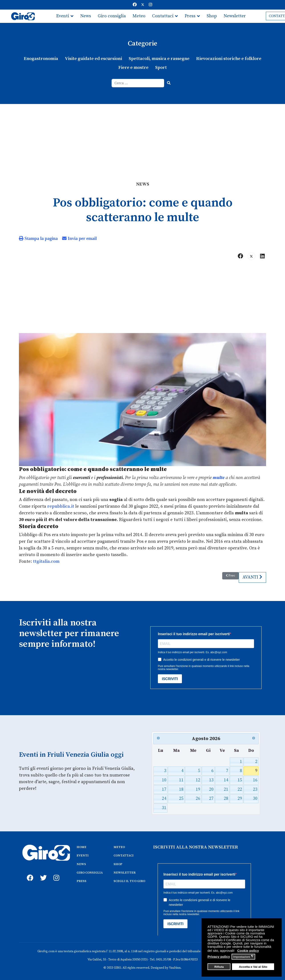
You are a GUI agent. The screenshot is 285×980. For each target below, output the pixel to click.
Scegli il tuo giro (73, 29)
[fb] (29, 872)
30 (255, 798)
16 (255, 780)
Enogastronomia (41, 59)
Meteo (139, 16)
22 (240, 789)
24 (164, 798)
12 (198, 780)
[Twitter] (143, 5)
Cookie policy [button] (248, 951)
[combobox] (138, 83)
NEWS (81, 864)
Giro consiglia (112, 16)
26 (198, 798)
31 (164, 807)
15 (240, 780)
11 (181, 780)
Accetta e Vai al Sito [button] (253, 967)
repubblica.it (61, 506)
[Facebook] (135, 5)
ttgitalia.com (46, 561)
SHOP (118, 864)
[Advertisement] (142, 137)
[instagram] (56, 872)
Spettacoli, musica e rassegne (159, 59)
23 (255, 789)
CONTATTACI (124, 855)
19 (198, 789)
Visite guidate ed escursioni (93, 59)
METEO (119, 847)
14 (226, 780)
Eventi (63, 16)
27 (211, 798)
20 (211, 789)
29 (240, 798)
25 (181, 798)
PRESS (81, 881)
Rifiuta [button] (219, 967)
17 (164, 789)
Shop (212, 16)
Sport (161, 68)
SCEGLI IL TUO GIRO (129, 881)
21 (226, 789)
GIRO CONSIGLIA (90, 872)
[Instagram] (151, 5)
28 (226, 798)
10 (164, 780)
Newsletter (235, 16)
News (86, 16)
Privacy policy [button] (219, 957)
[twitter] (42, 872)
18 (181, 789)
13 (211, 780)
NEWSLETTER (125, 872)
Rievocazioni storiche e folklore (229, 59)
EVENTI (83, 855)
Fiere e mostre (133, 68)
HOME (81, 847)
